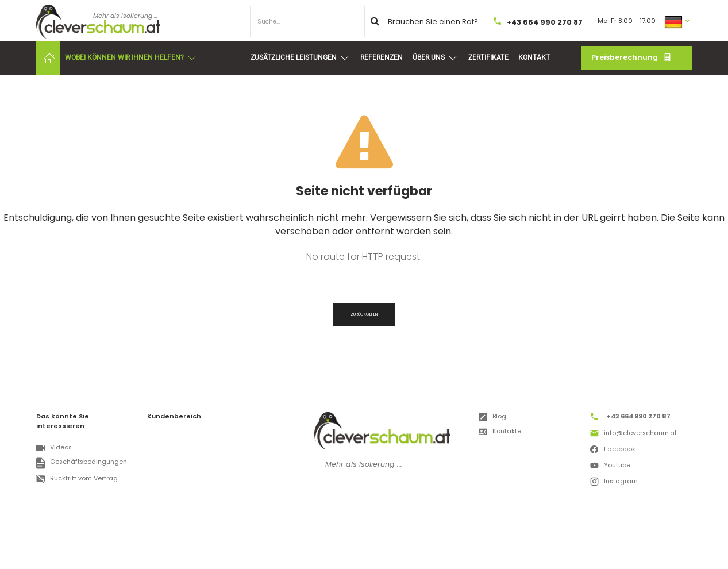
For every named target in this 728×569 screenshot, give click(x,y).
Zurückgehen (364, 314)
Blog (492, 417)
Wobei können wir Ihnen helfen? (131, 58)
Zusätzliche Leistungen (301, 58)
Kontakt (534, 57)
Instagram (614, 483)
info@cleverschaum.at (633, 435)
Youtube (610, 467)
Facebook (613, 451)
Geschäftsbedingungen (81, 463)
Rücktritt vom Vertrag (77, 479)
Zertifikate (488, 57)
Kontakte (500, 432)
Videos (54, 448)
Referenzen (382, 57)
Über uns (436, 58)
